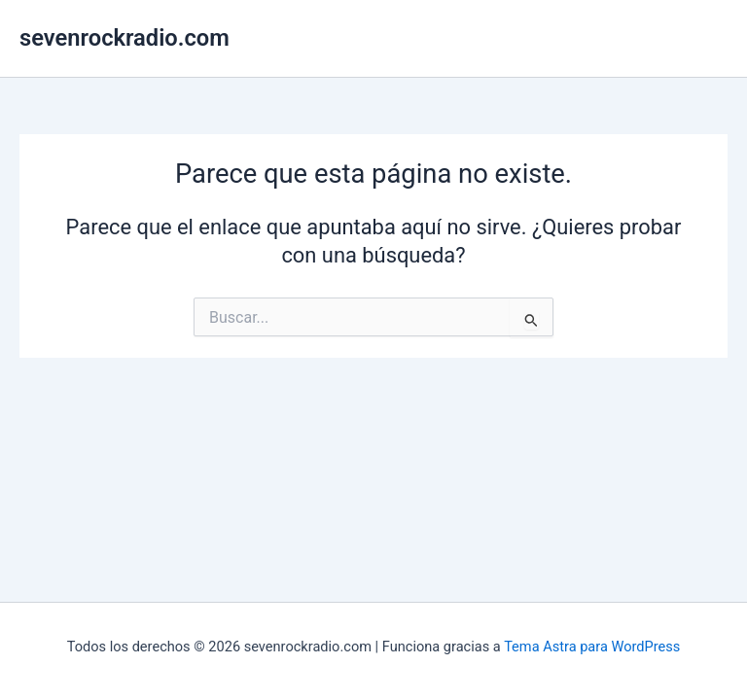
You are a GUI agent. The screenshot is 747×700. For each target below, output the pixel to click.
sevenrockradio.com (124, 38)
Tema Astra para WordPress (592, 647)
